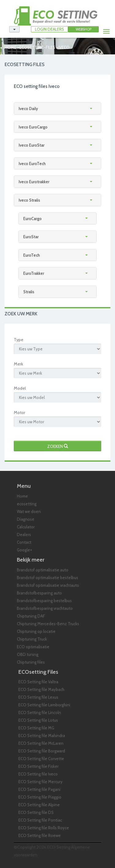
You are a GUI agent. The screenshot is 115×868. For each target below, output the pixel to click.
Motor (19, 412)
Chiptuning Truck (32, 639)
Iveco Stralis (29, 200)
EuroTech (32, 255)
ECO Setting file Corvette (41, 759)
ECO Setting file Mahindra (42, 736)
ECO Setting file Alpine (39, 805)
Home (10, 47)
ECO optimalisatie (33, 647)
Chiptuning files (31, 662)
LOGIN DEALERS (50, 29)
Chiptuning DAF (31, 616)
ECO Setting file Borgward (42, 751)
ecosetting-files (37, 47)
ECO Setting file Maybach (41, 689)
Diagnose (26, 519)
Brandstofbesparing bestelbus (44, 601)
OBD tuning (28, 654)
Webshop (84, 29)
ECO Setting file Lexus (38, 697)
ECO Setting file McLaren (41, 743)
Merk (18, 364)
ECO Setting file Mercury (40, 782)
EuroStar (31, 237)
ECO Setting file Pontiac (40, 820)
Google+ (25, 550)
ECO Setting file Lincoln (40, 712)
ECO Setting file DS (36, 812)
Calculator (26, 527)
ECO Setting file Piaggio (40, 797)
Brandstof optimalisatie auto (43, 570)
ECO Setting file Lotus (38, 720)
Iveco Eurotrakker (34, 182)
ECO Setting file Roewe (40, 835)
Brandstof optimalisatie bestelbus (48, 578)
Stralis (29, 292)
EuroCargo (33, 219)
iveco (64, 47)
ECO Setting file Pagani (39, 789)
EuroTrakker (34, 273)
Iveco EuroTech (32, 164)
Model (20, 388)
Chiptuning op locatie (36, 631)
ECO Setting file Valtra (38, 682)
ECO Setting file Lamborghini (44, 705)
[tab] (57, 108)
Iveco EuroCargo (33, 127)
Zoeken (58, 446)
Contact (24, 542)
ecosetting (27, 504)
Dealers (24, 535)
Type (19, 340)
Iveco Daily (28, 108)
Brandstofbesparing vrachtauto (45, 608)
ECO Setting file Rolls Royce (44, 828)
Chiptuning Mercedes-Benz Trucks (48, 624)
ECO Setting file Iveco (38, 774)
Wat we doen (29, 511)
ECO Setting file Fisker (38, 766)
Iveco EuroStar (32, 145)
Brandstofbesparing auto (39, 593)
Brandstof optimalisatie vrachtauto (48, 585)
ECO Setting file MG (36, 728)
